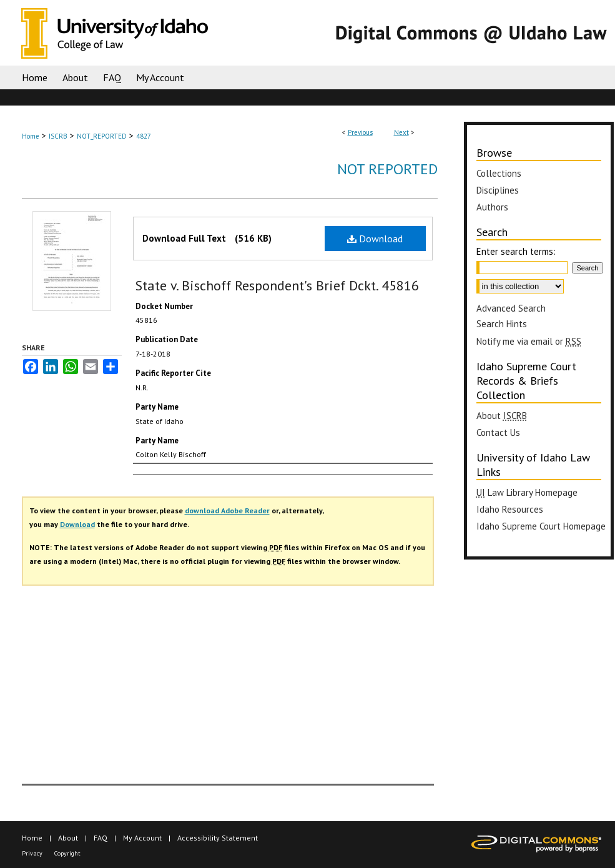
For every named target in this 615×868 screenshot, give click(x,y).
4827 (144, 136)
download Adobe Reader (227, 510)
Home (31, 136)
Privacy (32, 853)
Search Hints (502, 324)
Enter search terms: (516, 251)
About (68, 838)
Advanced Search (511, 308)
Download (375, 239)
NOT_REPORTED (102, 136)
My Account (142, 838)
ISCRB (58, 136)
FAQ (101, 838)
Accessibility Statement (218, 838)
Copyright (67, 853)
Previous (360, 132)
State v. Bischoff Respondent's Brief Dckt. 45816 (277, 285)
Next (401, 132)
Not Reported (387, 169)
